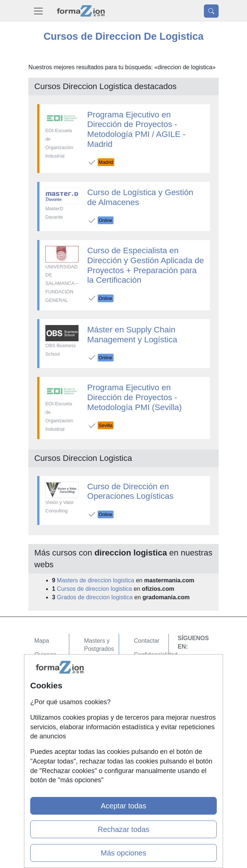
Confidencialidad (156, 655)
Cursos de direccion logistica (94, 589)
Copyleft (145, 683)
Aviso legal (148, 669)
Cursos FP (98, 663)
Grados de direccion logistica (95, 597)
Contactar (147, 641)
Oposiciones (100, 715)
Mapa (42, 641)
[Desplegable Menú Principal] (38, 11)
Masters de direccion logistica (95, 580)
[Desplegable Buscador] (211, 11)
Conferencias (101, 678)
